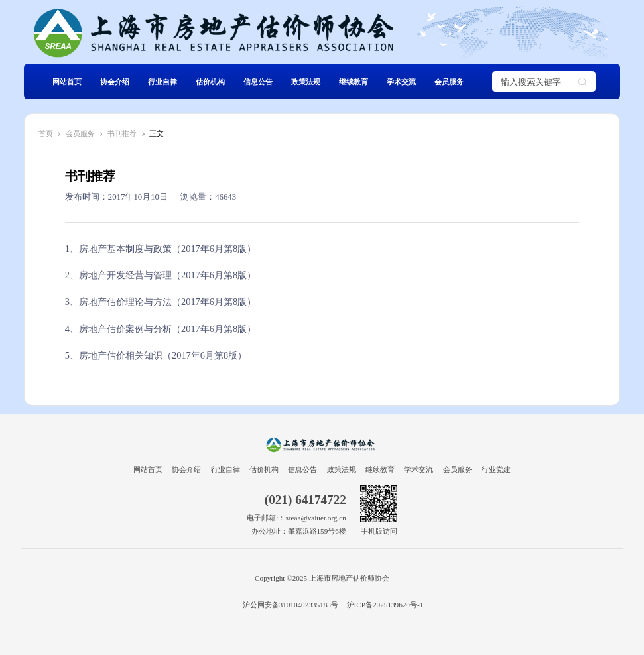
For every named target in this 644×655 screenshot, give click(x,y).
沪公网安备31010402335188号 (290, 605)
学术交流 (401, 82)
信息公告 (258, 82)
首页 (46, 133)
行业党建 (496, 469)
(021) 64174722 (305, 500)
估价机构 (210, 82)
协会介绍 (115, 82)
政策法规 (306, 82)
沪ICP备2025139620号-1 (385, 605)
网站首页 (67, 82)
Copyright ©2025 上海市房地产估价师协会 (322, 578)
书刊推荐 (122, 133)
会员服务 (449, 82)
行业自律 (162, 82)
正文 (157, 133)
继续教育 (354, 82)
